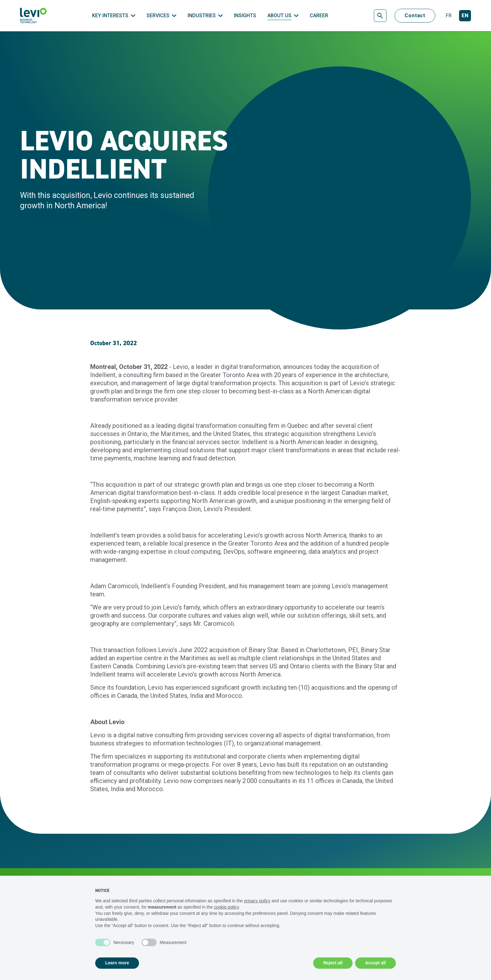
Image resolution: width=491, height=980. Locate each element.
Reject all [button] (333, 963)
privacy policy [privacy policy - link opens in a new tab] (257, 901)
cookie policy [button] (226, 907)
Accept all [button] (375, 963)
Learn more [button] (117, 963)
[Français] (449, 16)
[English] (465, 16)
